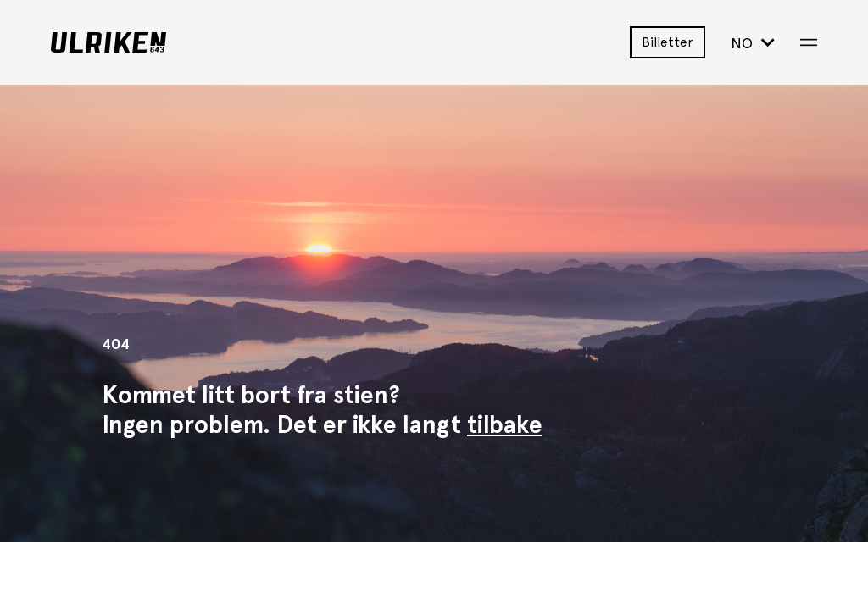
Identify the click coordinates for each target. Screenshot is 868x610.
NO (753, 43)
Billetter (668, 42)
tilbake (505, 424)
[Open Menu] (809, 42)
